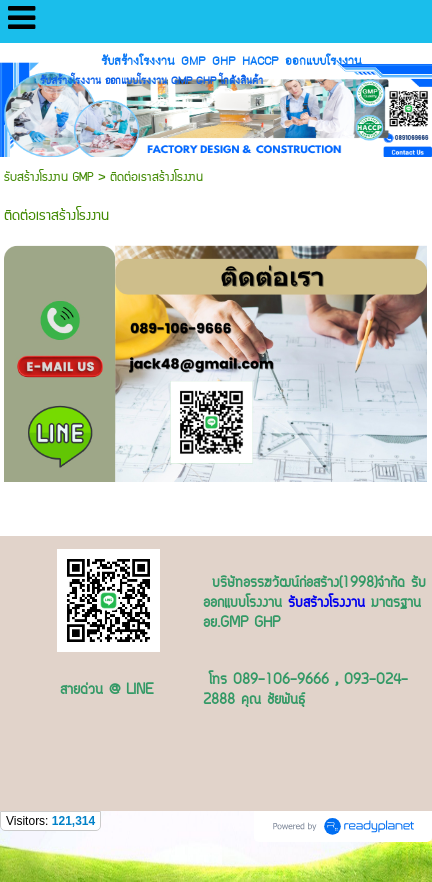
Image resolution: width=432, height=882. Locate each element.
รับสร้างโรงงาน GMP (51, 177)
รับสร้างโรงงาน (326, 604)
